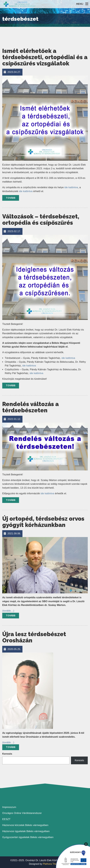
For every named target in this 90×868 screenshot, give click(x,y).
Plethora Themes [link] (52, 864)
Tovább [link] (11, 198)
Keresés (7, 754)
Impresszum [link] (9, 807)
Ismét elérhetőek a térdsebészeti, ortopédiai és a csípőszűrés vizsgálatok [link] (45, 57)
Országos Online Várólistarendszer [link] (22, 813)
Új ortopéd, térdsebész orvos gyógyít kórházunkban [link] (43, 522)
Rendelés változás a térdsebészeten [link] (30, 407)
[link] (20, 4)
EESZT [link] (6, 819)
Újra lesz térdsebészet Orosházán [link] (34, 637)
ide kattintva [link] (71, 187)
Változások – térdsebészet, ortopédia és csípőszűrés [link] (41, 220)
